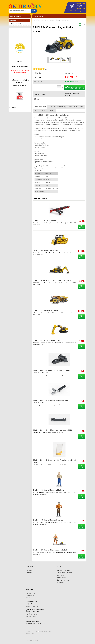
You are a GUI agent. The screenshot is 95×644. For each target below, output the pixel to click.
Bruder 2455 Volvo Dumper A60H (45, 310)
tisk (35, 631)
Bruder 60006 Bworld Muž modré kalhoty (48, 490)
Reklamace (61, 575)
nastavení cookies (30, 633)
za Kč (81, 6)
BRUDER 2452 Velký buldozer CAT (46, 250)
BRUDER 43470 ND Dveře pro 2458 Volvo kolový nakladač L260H (55, 461)
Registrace (82, 11)
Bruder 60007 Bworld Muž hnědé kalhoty (48, 520)
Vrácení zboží (61, 582)
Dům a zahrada (16, 24)
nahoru (28, 631)
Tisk (37, 99)
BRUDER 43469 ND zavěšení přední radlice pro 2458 (52, 430)
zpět (84, 24)
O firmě (30, 570)
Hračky (14, 20)
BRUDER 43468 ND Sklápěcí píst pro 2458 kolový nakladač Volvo (51, 401)
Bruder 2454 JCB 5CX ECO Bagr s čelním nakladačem (52, 280)
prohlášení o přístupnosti (45, 631)
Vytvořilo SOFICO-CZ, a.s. (32, 640)
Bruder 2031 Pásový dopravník (44, 220)
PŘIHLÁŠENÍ (74, 11)
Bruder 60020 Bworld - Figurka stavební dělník (50, 550)
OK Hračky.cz (13, 107)
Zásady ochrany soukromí (65, 573)
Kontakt (30, 573)
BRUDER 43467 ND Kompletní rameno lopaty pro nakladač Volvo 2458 (51, 371)
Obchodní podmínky (20, 85)
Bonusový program (63, 580)
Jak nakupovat (62, 578)
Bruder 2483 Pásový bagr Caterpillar (47, 340)
